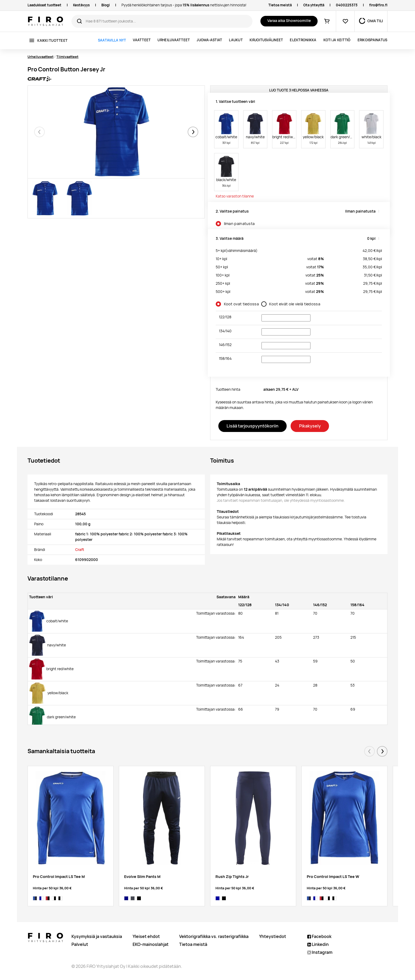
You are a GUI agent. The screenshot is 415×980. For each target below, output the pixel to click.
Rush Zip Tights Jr (232, 877)
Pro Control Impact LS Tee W (333, 877)
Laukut (236, 40)
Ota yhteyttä (314, 5)
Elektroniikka (303, 40)
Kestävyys (81, 5)
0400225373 (347, 5)
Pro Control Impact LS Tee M (59, 877)
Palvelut (80, 944)
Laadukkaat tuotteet (44, 5)
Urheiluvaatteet (174, 40)
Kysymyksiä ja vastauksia (97, 937)
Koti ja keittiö (337, 40)
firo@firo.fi (378, 5)
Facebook (319, 937)
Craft (80, 550)
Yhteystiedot (273, 937)
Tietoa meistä (280, 5)
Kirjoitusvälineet (266, 40)
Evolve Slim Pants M (142, 877)
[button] (193, 132)
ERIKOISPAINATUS (373, 40)
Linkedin (318, 944)
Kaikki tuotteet (52, 41)
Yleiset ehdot (146, 937)
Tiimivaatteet (67, 57)
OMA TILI (375, 21)
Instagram (320, 952)
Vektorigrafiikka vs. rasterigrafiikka (214, 937)
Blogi (106, 5)
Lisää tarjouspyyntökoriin (252, 426)
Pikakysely (310, 426)
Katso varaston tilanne (235, 196)
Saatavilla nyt (112, 40)
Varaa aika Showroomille (289, 21)
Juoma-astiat (209, 40)
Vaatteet (142, 40)
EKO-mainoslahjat (151, 944)
